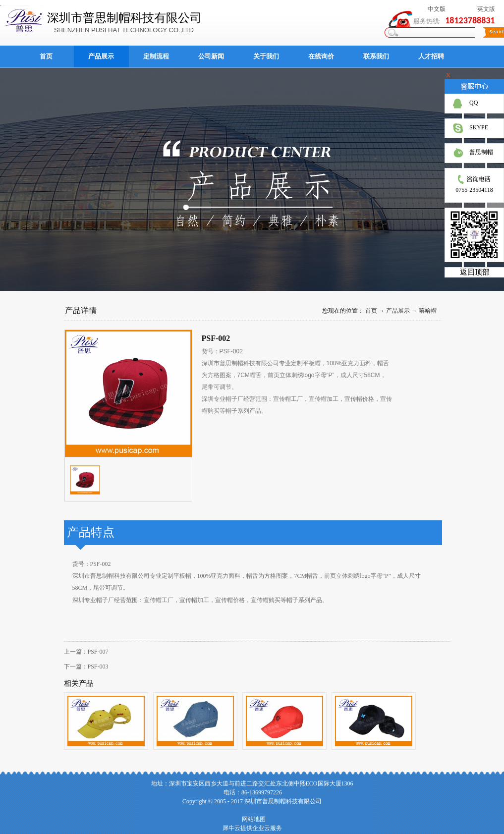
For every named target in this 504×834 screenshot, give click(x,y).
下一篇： (86, 667)
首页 (46, 56)
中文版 (437, 9)
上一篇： (86, 652)
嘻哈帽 (428, 311)
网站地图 (252, 819)
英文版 (486, 9)
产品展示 (398, 311)
